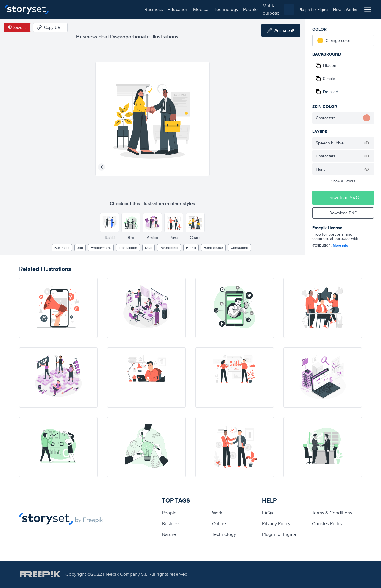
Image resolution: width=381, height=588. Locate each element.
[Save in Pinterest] (17, 27)
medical (115, 9)
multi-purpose (191, 9)
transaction (128, 248)
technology (140, 9)
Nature (169, 534)
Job (80, 248)
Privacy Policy (276, 524)
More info (341, 245)
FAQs (267, 513)
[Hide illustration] (367, 143)
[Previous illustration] (102, 167)
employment (101, 248)
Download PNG (343, 213)
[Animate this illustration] (281, 30)
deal (149, 248)
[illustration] (58, 308)
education (92, 9)
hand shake (213, 248)
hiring (191, 248)
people (164, 9)
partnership (169, 248)
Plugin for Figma (279, 534)
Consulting (239, 248)
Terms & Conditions (332, 513)
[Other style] (110, 223)
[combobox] (252, 10)
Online (219, 524)
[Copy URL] (50, 27)
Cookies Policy (327, 524)
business (67, 9)
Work (217, 513)
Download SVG (343, 198)
